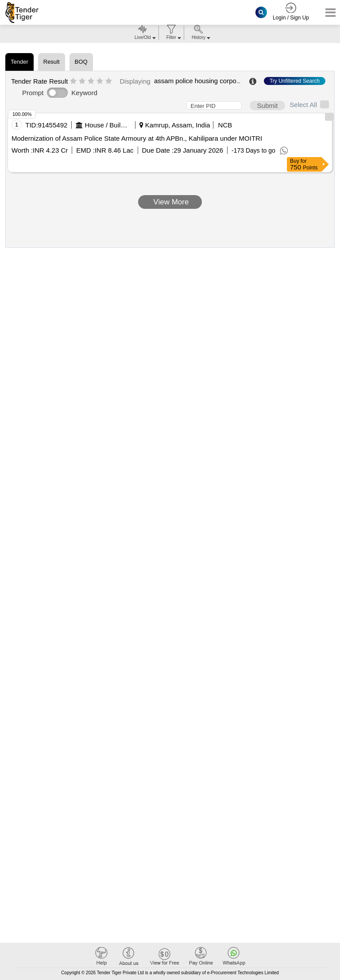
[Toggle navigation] (328, 13)
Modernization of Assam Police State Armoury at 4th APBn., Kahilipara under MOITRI (137, 138)
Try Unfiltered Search (295, 81)
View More (170, 202)
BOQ (81, 62)
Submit (268, 106)
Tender (19, 62)
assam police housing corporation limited (214, 81)
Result (52, 62)
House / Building (107, 125)
